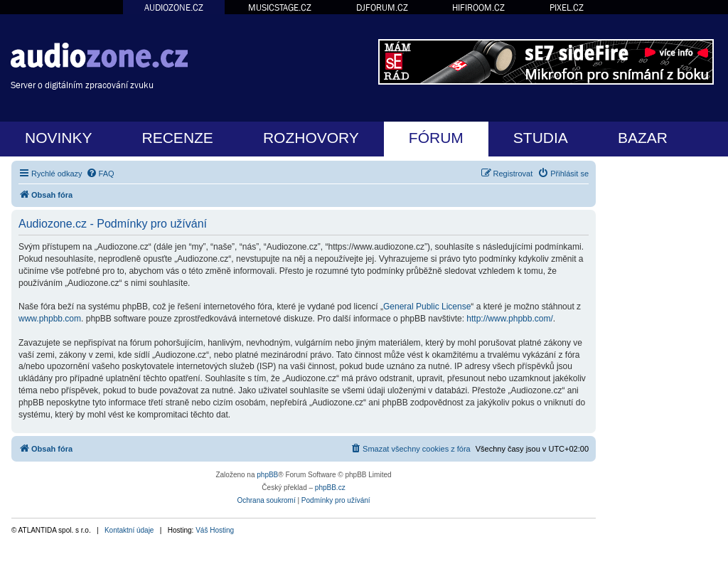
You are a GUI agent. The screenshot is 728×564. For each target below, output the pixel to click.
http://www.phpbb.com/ (509, 319)
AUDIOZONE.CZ (174, 7)
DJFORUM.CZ (382, 7)
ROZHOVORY (311, 138)
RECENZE (178, 138)
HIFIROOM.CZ (478, 7)
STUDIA (541, 138)
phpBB (267, 475)
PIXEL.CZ (567, 7)
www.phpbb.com (50, 319)
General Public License (427, 307)
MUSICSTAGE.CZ (280, 7)
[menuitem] (100, 174)
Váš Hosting (215, 530)
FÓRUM (436, 138)
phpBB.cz (330, 488)
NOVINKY (59, 138)
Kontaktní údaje (129, 530)
